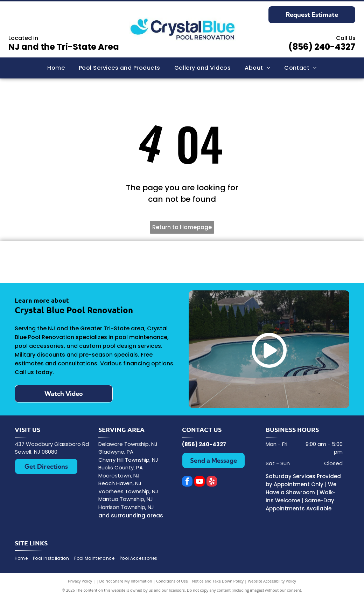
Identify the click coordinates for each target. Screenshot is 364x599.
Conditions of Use (172, 581)
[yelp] (212, 482)
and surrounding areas (131, 516)
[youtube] (199, 482)
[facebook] (187, 482)
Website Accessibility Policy (272, 581)
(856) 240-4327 (322, 47)
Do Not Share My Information (126, 581)
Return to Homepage (182, 227)
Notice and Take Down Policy (218, 581)
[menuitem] (56, 68)
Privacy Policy (80, 581)
